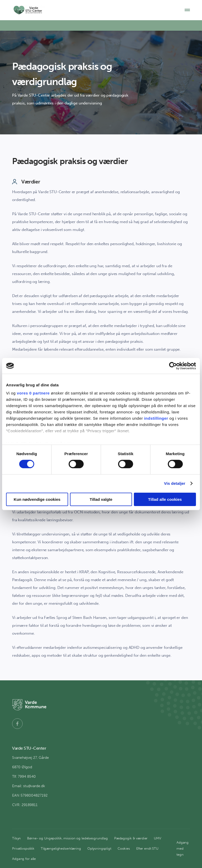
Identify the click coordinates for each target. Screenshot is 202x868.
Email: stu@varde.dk (29, 786)
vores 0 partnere (33, 393)
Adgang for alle (24, 859)
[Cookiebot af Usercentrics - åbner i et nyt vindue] (173, 366)
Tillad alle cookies (165, 499)
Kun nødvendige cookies (37, 499)
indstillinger (156, 418)
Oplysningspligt (99, 848)
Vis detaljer (175, 483)
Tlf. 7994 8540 (24, 777)
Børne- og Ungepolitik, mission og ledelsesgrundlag (67, 838)
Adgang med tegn (183, 848)
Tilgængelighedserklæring (61, 848)
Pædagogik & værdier (131, 838)
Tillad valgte (101, 499)
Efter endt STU (147, 848)
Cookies (124, 848)
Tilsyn (16, 838)
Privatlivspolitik (23, 848)
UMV (158, 838)
